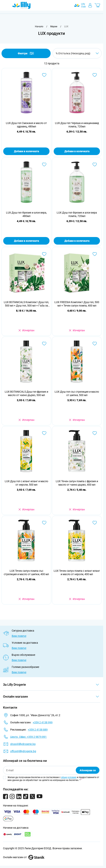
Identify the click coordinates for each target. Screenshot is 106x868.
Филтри (26, 53)
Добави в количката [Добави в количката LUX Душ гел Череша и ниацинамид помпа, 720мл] (77, 151)
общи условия (69, 777)
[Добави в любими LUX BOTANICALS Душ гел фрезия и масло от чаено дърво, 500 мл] (44, 344)
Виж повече (19, 636)
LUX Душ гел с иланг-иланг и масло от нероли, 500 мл (26, 483)
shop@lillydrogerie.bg (23, 744)
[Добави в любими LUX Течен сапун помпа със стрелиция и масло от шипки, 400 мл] (44, 523)
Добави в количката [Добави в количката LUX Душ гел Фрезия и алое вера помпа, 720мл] (77, 241)
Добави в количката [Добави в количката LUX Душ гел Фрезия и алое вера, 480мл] (26, 241)
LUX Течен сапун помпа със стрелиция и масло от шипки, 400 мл (26, 572)
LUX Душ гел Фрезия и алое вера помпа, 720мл (77, 214)
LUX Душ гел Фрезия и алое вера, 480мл (26, 214)
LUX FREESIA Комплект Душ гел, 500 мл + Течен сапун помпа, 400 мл (77, 304)
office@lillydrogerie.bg (23, 751)
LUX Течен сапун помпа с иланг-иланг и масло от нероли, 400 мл (77, 572)
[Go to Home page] (21, 5)
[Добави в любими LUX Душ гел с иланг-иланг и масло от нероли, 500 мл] (44, 433)
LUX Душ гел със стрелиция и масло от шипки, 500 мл (77, 393)
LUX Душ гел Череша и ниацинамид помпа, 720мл (77, 125)
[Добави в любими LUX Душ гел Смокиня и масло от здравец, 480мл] (44, 75)
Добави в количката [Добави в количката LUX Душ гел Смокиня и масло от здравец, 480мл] (26, 151)
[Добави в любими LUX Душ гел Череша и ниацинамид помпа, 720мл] (95, 75)
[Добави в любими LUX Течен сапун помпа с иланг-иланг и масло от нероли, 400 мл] (95, 523)
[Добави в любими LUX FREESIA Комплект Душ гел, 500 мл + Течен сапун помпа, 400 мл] (95, 254)
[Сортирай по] (77, 53)
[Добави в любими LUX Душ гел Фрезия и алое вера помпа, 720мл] (95, 165)
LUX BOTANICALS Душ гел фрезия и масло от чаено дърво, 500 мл (26, 393)
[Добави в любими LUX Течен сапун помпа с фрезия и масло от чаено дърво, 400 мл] (95, 433)
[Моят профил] (90, 5)
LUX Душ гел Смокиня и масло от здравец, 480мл (26, 125)
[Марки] (54, 27)
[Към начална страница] (39, 27)
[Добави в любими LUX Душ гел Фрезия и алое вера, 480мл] (44, 165)
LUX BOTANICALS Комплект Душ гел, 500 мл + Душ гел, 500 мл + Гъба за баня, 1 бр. (26, 304)
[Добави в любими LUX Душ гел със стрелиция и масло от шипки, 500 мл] (95, 344)
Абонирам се (88, 770)
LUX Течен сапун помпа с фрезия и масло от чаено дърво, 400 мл (77, 483)
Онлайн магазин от (24, 857)
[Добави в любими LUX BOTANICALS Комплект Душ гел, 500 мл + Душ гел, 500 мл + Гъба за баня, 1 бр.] (44, 254)
